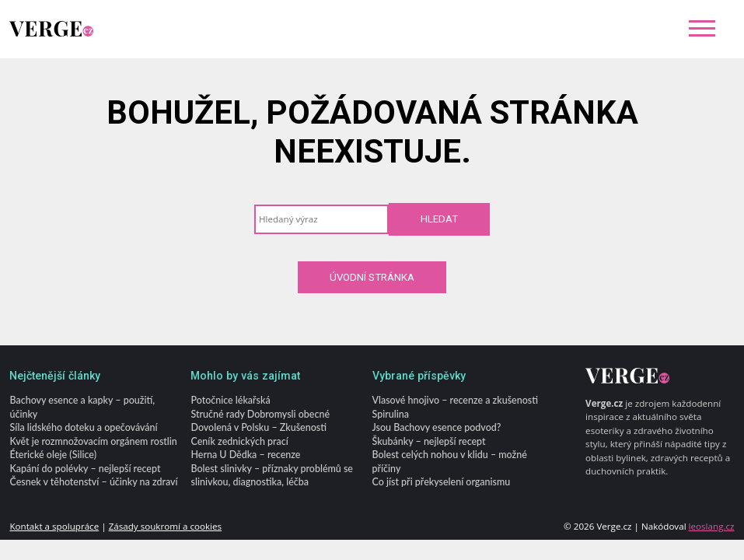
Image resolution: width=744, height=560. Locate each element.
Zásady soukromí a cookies (165, 527)
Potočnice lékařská (230, 401)
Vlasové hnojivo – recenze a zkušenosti (455, 401)
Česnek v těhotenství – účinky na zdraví (93, 483)
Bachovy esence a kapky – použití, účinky (82, 408)
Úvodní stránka (372, 277)
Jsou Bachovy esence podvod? (437, 428)
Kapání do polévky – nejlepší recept (85, 469)
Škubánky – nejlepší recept (429, 441)
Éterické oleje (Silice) (53, 455)
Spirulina (391, 414)
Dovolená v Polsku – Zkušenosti (258, 428)
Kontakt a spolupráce (54, 527)
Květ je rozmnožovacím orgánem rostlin (93, 441)
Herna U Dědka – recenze (245, 455)
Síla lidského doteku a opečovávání (83, 428)
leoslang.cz (712, 527)
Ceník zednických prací (239, 441)
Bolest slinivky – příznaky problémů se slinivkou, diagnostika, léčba (271, 475)
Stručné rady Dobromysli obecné (260, 414)
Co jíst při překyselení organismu (442, 483)
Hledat (439, 219)
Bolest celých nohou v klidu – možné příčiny (450, 462)
